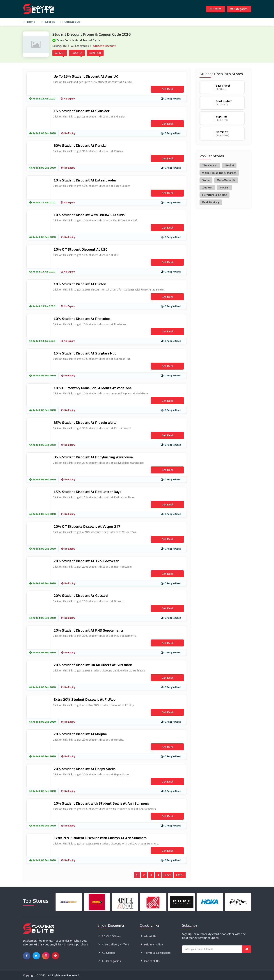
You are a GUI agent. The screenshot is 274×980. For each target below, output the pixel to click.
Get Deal (167, 89)
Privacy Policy (154, 944)
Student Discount (104, 46)
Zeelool (207, 187)
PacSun (225, 187)
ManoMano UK (226, 180)
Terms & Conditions (157, 953)
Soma (206, 180)
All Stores (108, 953)
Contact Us (70, 22)
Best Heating (211, 202)
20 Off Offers (111, 936)
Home (29, 22)
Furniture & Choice (215, 195)
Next (168, 875)
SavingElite (59, 46)
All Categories (80, 46)
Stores (48, 22)
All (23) (60, 53)
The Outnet (210, 165)
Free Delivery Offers (115, 944)
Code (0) (77, 53)
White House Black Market (219, 173)
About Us (150, 936)
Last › (180, 875)
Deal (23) (95, 53)
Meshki (229, 165)
